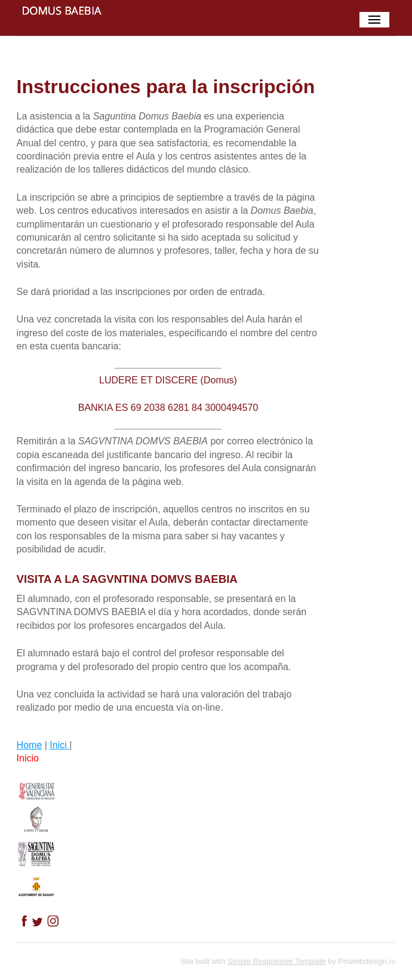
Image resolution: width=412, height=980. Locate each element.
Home (30, 745)
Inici (59, 745)
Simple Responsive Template (277, 961)
